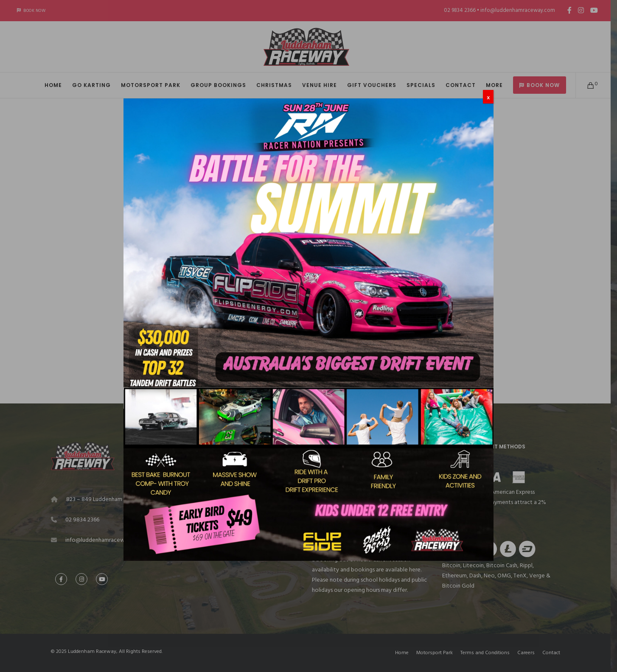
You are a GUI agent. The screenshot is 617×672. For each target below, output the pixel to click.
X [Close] (488, 98)
